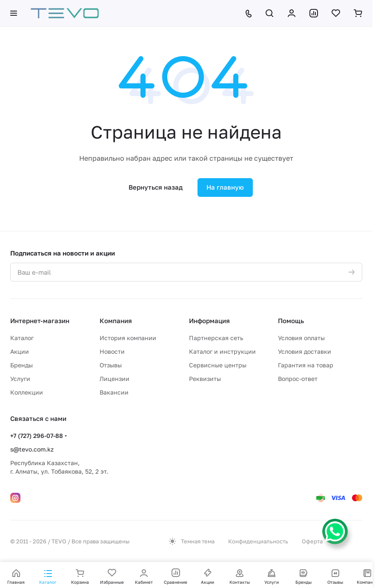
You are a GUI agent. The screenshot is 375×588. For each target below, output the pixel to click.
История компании (128, 338)
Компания (116, 321)
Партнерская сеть (216, 338)
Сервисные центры (218, 365)
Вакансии (114, 392)
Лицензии (115, 379)
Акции (20, 351)
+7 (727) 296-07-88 (37, 436)
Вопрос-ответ (298, 379)
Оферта (312, 541)
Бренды (21, 365)
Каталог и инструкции (222, 351)
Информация (209, 321)
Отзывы (111, 365)
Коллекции (27, 392)
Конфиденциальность (258, 541)
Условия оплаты (301, 338)
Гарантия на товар (306, 365)
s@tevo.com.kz (32, 449)
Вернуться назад (156, 187)
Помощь (291, 321)
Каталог (22, 338)
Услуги (20, 379)
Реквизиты (205, 379)
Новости (112, 351)
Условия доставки (305, 351)
